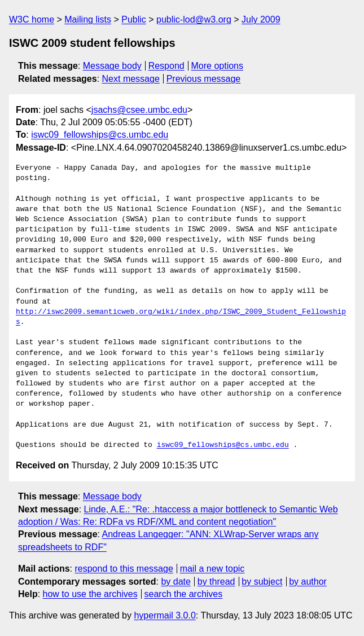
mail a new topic (212, 569)
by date (176, 582)
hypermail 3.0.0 (165, 615)
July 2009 (261, 19)
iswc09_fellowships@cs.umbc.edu (100, 135)
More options (218, 66)
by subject (262, 582)
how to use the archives (90, 594)
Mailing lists (88, 19)
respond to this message (124, 569)
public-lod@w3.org (194, 19)
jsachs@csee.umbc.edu (139, 110)
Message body (112, 66)
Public (134, 19)
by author (308, 582)
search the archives (184, 594)
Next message (131, 79)
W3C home (32, 19)
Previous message (204, 79)
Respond (166, 66)
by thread (216, 582)
